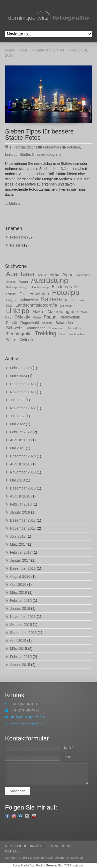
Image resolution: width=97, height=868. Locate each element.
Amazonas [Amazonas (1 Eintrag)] (83, 275)
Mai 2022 (17, 424)
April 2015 (18, 641)
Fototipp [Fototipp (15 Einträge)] (66, 292)
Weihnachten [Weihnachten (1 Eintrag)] (78, 334)
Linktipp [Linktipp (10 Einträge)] (18, 311)
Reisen (16, 245)
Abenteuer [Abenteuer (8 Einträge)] (20, 274)
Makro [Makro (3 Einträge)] (38, 312)
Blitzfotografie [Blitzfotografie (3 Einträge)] (65, 287)
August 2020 (20, 464)
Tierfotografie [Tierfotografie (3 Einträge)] (19, 334)
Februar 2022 (21, 432)
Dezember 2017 (23, 520)
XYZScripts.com (74, 865)
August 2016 (20, 576)
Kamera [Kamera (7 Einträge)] (51, 299)
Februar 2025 (21, 368)
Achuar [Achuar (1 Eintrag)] (42, 275)
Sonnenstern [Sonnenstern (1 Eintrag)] (56, 328)
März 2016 (18, 592)
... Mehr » (13, 204)
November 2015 (23, 617)
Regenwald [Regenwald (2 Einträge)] (29, 323)
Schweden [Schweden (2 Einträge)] (64, 323)
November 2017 (23, 528)
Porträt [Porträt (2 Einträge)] (12, 323)
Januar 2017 (20, 560)
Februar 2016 (21, 600)
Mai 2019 (17, 480)
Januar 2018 (20, 512)
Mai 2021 (17, 448)
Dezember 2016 (23, 568)
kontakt (13, 851)
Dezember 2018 (23, 488)
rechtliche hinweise (25, 846)
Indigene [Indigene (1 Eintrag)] (11, 300)
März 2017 (18, 544)
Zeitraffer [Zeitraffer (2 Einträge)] (27, 339)
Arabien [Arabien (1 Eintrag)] (11, 282)
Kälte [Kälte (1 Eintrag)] (9, 306)
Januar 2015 (20, 665)
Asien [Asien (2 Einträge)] (23, 281)
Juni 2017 (18, 536)
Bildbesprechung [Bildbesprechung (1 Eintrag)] (16, 287)
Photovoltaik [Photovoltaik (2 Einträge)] (70, 317)
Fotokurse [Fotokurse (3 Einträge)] (39, 294)
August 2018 (20, 496)
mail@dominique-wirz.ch (28, 717)
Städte (25, 154)
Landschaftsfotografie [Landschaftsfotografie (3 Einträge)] (36, 305)
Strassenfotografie (47, 154)
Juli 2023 (17, 400)
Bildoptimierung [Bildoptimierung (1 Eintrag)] (39, 287)
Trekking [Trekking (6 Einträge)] (46, 333)
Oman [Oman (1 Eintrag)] (37, 317)
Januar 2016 (20, 609)
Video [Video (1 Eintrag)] (63, 334)
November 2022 (23, 408)
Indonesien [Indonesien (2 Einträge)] (29, 300)
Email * (68, 757)
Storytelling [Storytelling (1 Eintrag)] (74, 328)
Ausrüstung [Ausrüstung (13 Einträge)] (50, 280)
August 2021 (20, 440)
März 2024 (18, 376)
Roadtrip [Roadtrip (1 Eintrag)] (47, 323)
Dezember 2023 (23, 384)
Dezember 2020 (23, 456)
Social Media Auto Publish (29, 865)
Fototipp (73, 147)
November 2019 (23, 472)
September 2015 (23, 633)
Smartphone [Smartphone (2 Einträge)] (35, 328)
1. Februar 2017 (20, 147)
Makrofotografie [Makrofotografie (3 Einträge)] (63, 312)
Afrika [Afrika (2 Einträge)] (54, 275)
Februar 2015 (21, 657)
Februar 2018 (21, 504)
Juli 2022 (17, 416)
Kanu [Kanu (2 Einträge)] (69, 300)
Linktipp (11, 154)
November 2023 (23, 392)
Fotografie (51, 147)
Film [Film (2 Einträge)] (23, 294)
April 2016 (18, 584)
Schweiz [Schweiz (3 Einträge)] (14, 328)
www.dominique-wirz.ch (27, 723)
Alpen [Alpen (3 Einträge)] (68, 275)
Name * (68, 748)
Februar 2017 (21, 552)
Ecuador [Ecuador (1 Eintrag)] (11, 294)
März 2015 (18, 649)
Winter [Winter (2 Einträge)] (11, 339)
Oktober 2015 (21, 625)
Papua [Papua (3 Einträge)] (50, 317)
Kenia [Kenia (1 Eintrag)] (80, 300)
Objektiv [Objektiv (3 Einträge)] (22, 317)
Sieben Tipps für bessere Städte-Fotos (39, 134)
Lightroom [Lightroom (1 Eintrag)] (66, 306)
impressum (60, 846)
